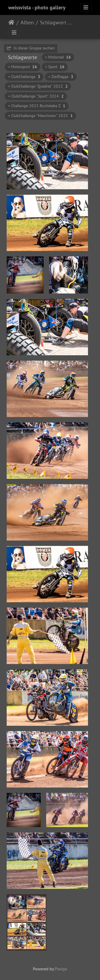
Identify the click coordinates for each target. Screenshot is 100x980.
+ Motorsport (23, 67)
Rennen (80, 23)
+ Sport (55, 67)
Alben (27, 22)
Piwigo (61, 969)
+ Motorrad (58, 57)
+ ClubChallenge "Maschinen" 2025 (40, 116)
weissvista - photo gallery (37, 7)
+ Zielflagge (61, 77)
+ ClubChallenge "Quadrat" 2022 (38, 86)
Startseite (11, 22)
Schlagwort (53, 22)
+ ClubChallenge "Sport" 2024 (36, 96)
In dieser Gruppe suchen (31, 48)
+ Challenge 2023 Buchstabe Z (37, 106)
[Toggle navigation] (86, 7)
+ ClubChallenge (24, 77)
